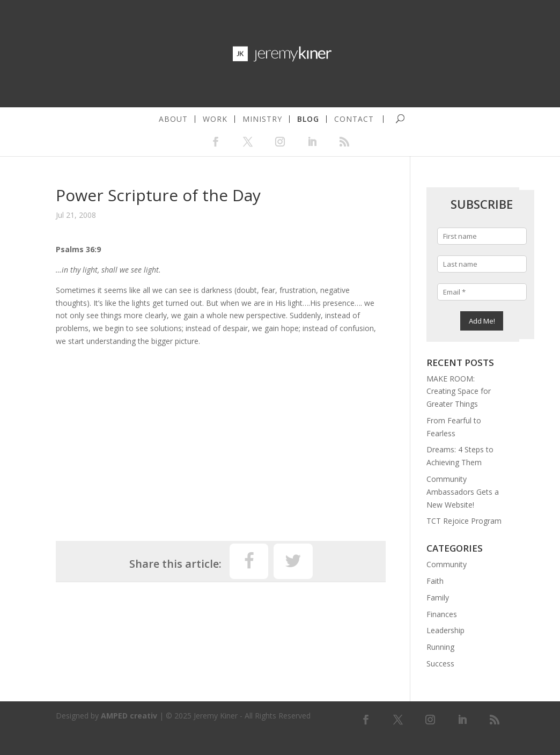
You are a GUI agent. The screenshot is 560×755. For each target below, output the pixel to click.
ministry (262, 119)
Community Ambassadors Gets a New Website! (463, 492)
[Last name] (482, 264)
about (173, 119)
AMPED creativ (129, 716)
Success (440, 664)
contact (354, 119)
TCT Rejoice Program (464, 521)
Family (438, 598)
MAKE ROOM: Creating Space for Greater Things (459, 391)
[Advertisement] (221, 439)
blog (308, 119)
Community (447, 564)
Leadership (445, 630)
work (215, 119)
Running (440, 647)
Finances (442, 614)
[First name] (482, 236)
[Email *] (482, 292)
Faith (435, 581)
